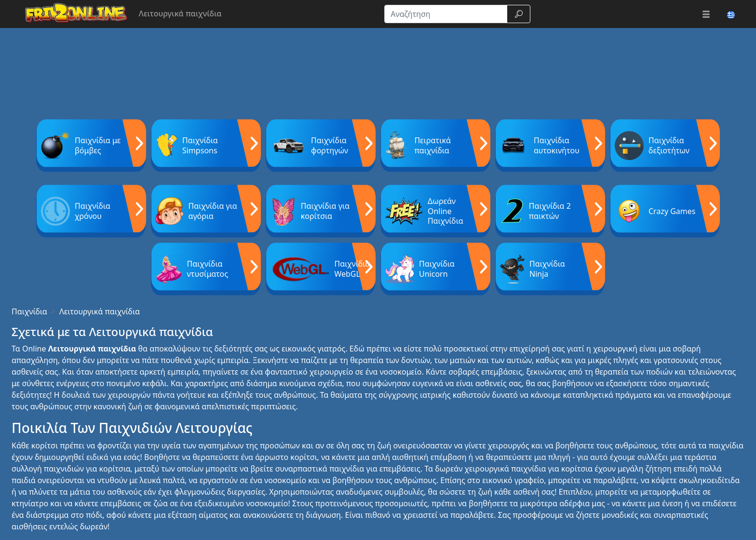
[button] (706, 14)
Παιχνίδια (29, 311)
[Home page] (72, 14)
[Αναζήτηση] (446, 14)
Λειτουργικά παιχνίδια (100, 311)
